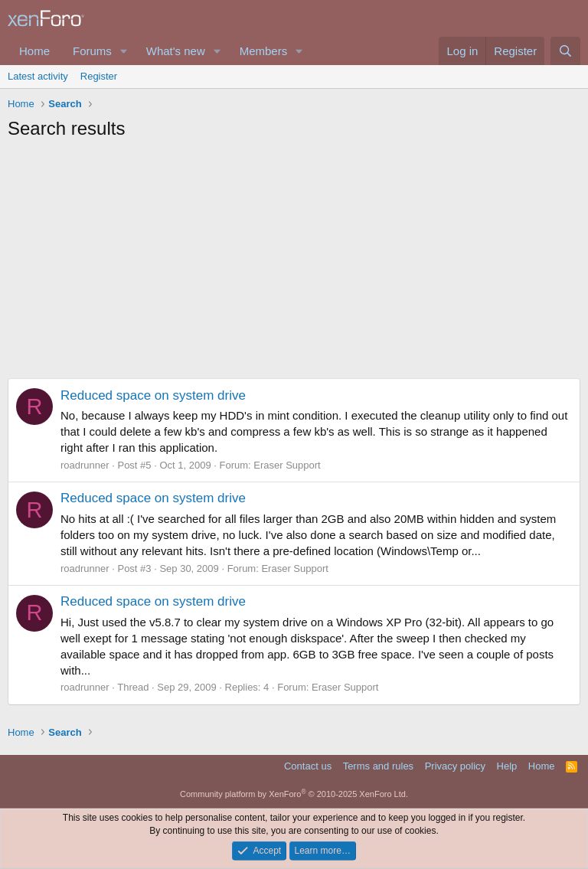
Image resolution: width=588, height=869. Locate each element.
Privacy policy (455, 766)
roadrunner (85, 465)
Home (34, 51)
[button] (124, 51)
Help (507, 766)
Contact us (308, 766)
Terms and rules (378, 766)
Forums (92, 51)
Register (99, 76)
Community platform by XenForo (294, 794)
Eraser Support (287, 465)
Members (264, 51)
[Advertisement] (294, 263)
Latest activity (38, 76)
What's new (176, 51)
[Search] (565, 51)
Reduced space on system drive (153, 395)
